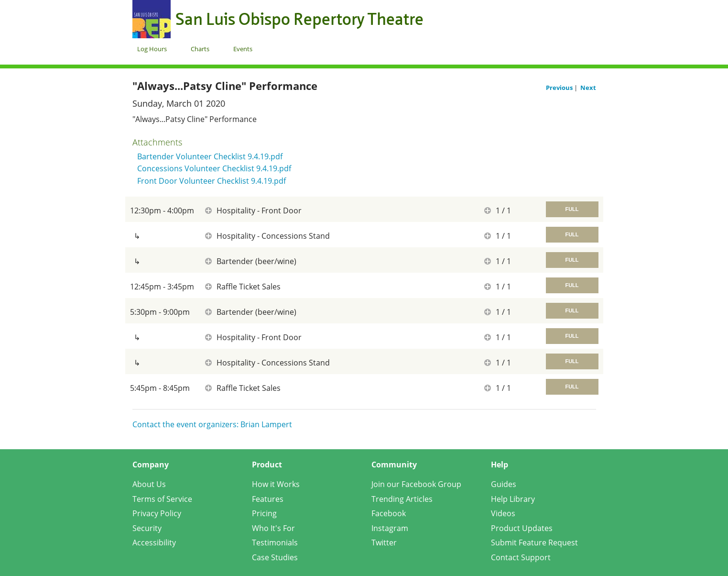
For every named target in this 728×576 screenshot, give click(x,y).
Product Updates (522, 528)
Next (588, 88)
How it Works (276, 484)
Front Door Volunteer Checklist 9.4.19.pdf (212, 181)
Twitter (384, 543)
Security (147, 528)
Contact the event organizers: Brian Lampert (212, 424)
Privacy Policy (157, 513)
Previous (560, 88)
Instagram (390, 528)
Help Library (513, 499)
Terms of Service (162, 499)
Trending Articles (402, 499)
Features (268, 499)
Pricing (264, 513)
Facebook (389, 513)
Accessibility (154, 543)
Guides (504, 484)
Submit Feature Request (534, 543)
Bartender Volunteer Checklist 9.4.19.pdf (210, 156)
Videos (503, 513)
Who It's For (273, 528)
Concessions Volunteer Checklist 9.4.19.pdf (214, 168)
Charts (200, 49)
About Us (149, 484)
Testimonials (275, 543)
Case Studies (275, 557)
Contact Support (521, 557)
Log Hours (152, 49)
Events (243, 49)
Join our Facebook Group (416, 484)
